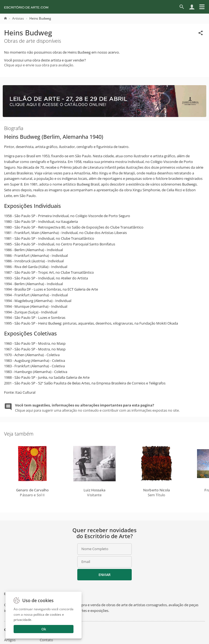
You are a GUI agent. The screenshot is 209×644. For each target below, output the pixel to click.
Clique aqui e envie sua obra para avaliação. (39, 65)
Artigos (10, 640)
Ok (44, 629)
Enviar (104, 575)
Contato (46, 640)
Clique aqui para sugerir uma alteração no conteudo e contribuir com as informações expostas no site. (97, 408)
